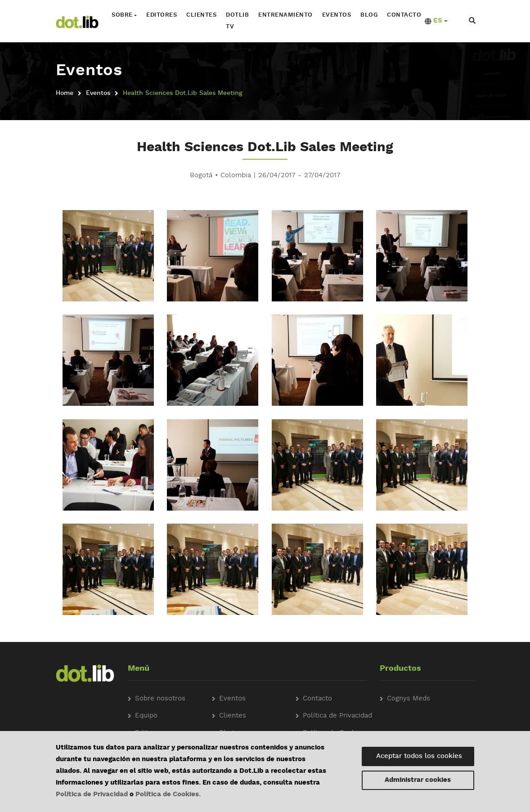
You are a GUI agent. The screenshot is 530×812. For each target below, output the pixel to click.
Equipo (146, 716)
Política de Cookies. (168, 795)
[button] (436, 21)
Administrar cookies (418, 780)
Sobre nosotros (160, 699)
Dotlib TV (237, 21)
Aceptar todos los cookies (419, 756)
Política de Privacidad (92, 795)
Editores (162, 15)
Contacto (404, 15)
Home (65, 93)
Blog (369, 15)
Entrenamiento (285, 15)
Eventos (337, 15)
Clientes (201, 15)
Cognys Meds (409, 699)
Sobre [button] (122, 15)
